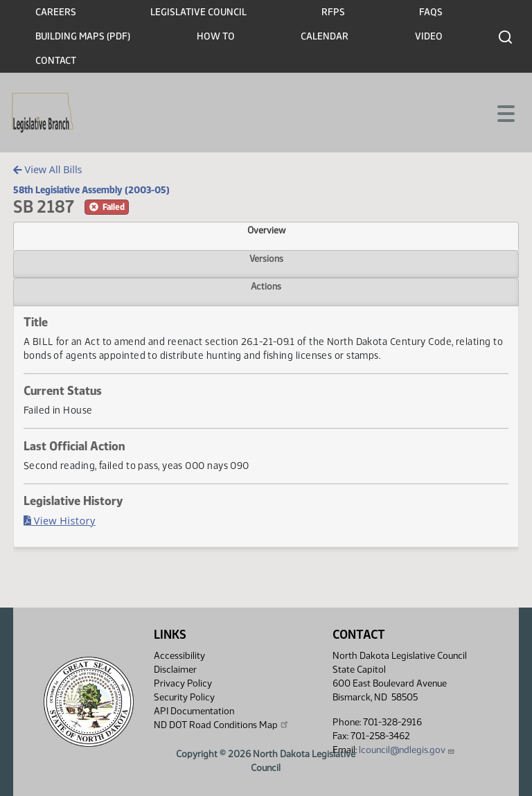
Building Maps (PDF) (83, 36)
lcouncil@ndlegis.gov (407, 750)
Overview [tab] (266, 230)
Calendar (325, 36)
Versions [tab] (266, 258)
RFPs (333, 12)
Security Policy (184, 697)
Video (429, 36)
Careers (56, 12)
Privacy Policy (183, 683)
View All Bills (47, 169)
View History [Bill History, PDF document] (60, 521)
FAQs (431, 12)
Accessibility (179, 656)
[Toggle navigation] (505, 112)
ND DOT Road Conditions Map (222, 725)
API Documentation (194, 711)
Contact (56, 61)
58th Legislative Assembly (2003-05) (91, 190)
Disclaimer (175, 670)
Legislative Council (198, 12)
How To (216, 36)
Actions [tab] (266, 286)
